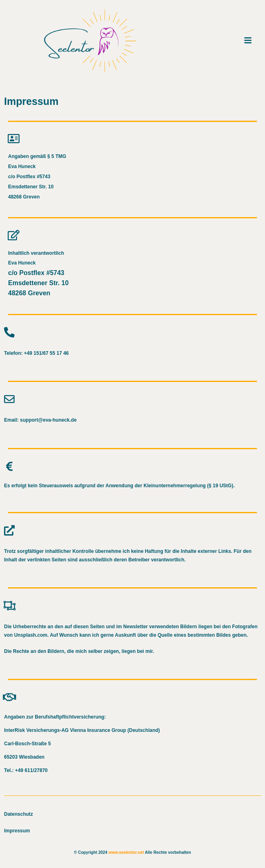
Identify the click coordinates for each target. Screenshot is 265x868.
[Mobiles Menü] (248, 41)
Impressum (17, 831)
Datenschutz (18, 814)
